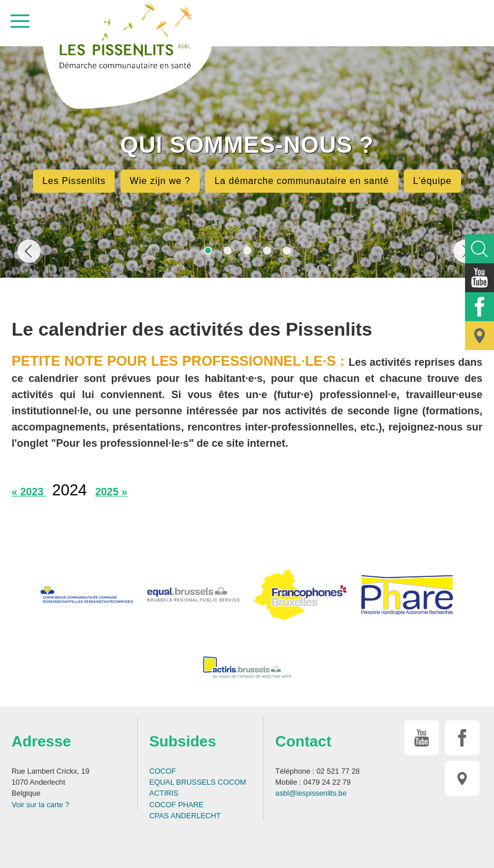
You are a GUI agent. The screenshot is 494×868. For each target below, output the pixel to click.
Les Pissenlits (74, 181)
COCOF (163, 771)
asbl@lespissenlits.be (311, 793)
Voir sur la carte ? (41, 805)
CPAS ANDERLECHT (185, 816)
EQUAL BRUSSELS (183, 782)
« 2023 (29, 492)
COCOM (232, 782)
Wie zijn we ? (160, 181)
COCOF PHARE (177, 805)
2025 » (111, 492)
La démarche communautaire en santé (301, 181)
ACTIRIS (164, 793)
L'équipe (432, 181)
